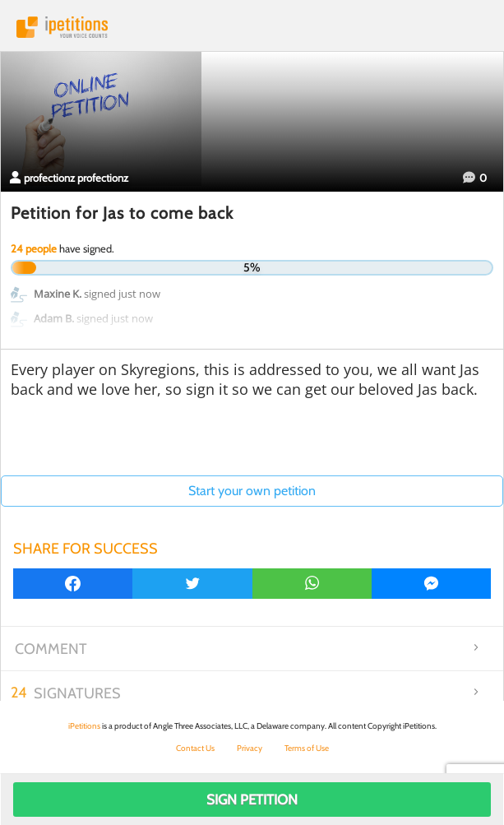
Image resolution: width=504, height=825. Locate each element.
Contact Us (195, 748)
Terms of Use (307, 748)
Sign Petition (252, 800)
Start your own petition (252, 491)
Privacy (250, 748)
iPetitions (252, 27)
